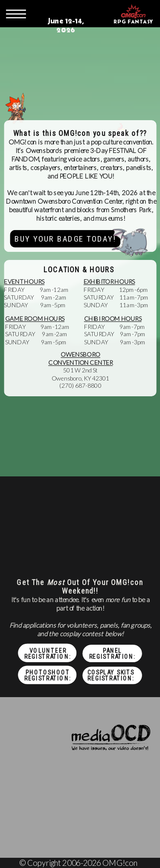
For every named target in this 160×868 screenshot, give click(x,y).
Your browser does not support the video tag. (80, 64)
